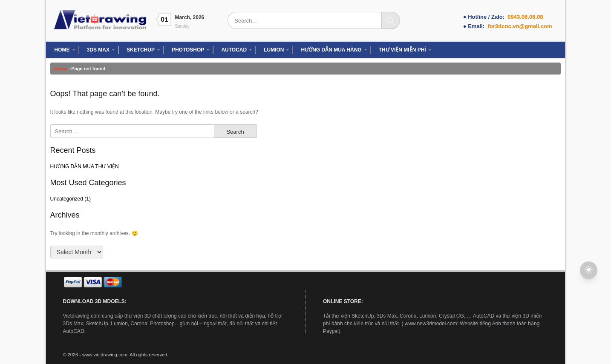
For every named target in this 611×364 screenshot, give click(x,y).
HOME (62, 50)
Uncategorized (67, 199)
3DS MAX (98, 50)
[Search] (391, 20)
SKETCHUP (141, 50)
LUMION (274, 50)
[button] (589, 270)
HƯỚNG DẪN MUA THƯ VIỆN (85, 166)
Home (61, 69)
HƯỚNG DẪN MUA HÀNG (331, 50)
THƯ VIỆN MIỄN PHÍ (402, 50)
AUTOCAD (234, 50)
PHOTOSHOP (188, 50)
